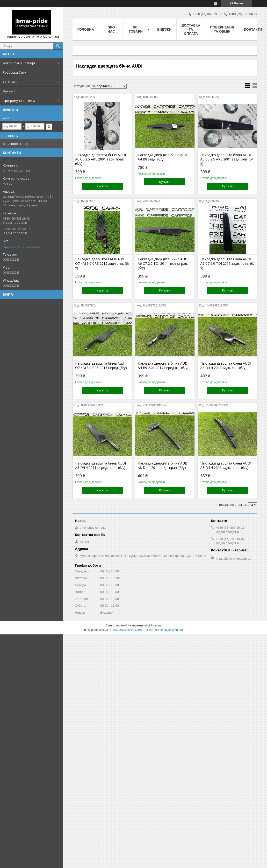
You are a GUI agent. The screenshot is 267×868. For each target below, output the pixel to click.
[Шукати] (58, 46)
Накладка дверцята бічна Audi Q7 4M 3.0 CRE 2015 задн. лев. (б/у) (102, 264)
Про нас (111, 29)
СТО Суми (10, 82)
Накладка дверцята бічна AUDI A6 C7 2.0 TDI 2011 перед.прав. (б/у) (163, 264)
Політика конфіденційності (165, 630)
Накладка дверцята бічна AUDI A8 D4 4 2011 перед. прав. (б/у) (101, 465)
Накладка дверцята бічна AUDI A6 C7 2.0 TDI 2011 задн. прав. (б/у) (227, 264)
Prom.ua (156, 625)
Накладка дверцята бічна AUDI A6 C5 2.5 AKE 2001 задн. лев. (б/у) (227, 159)
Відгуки (164, 29)
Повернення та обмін (222, 29)
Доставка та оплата (191, 29)
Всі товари (136, 29)
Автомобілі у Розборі (19, 63)
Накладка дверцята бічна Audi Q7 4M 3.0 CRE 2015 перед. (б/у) (101, 366)
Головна (86, 29)
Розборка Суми (15, 72)
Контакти (253, 29)
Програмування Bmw (19, 101)
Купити (102, 186)
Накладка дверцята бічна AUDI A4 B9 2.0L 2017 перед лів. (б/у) (163, 366)
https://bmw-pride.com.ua (22, 246)
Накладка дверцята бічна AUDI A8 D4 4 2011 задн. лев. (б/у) (226, 366)
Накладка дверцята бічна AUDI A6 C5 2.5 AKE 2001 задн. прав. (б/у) (101, 159)
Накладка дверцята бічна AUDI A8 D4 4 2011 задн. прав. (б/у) (163, 465)
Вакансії (9, 91)
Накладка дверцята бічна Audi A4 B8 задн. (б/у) (162, 157)
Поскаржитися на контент (128, 630)
